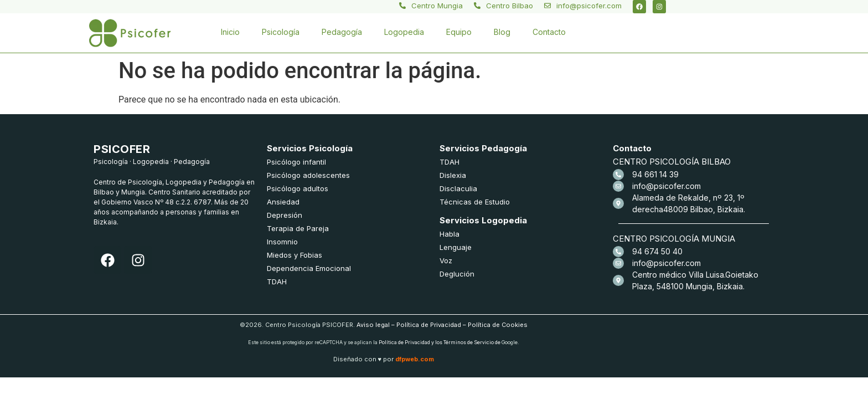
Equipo (459, 32)
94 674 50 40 (657, 251)
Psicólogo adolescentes (308, 175)
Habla (449, 234)
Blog (502, 32)
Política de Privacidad (429, 325)
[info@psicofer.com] (547, 6)
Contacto (549, 32)
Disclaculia (458, 188)
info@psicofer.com (589, 6)
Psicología (281, 32)
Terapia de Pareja (298, 228)
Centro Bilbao (510, 6)
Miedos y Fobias (294, 255)
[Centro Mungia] (402, 6)
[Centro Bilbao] (477, 6)
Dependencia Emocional (309, 268)
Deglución (457, 274)
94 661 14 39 (655, 174)
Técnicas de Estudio (475, 202)
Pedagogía (342, 32)
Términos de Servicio (469, 342)
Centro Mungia (437, 6)
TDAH (277, 282)
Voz (446, 260)
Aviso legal (373, 325)
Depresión (285, 215)
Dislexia (453, 175)
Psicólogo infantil (296, 162)
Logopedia (404, 32)
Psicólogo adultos (298, 188)
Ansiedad (283, 202)
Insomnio (282, 242)
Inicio (230, 32)
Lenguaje (456, 247)
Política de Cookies (498, 325)
